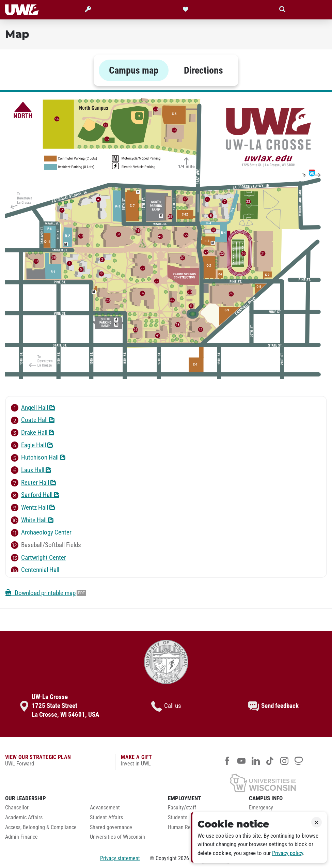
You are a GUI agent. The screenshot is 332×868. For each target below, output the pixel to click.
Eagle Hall (32, 445)
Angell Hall (33, 408)
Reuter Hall (33, 483)
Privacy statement (120, 858)
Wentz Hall (33, 508)
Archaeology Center (41, 532)
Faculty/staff (182, 808)
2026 (184, 858)
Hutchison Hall (38, 458)
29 (170, 216)
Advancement (105, 808)
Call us (166, 706)
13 (201, 329)
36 (243, 253)
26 (136, 329)
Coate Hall (33, 420)
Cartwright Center (38, 558)
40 (160, 236)
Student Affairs (106, 818)
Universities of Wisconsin (117, 837)
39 (81, 236)
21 (263, 253)
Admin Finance (21, 837)
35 (186, 235)
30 (182, 258)
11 (191, 306)
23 (108, 300)
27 (143, 268)
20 (190, 291)
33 (248, 201)
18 (178, 324)
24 (175, 130)
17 (185, 199)
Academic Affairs (24, 818)
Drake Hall (33, 433)
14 (142, 293)
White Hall (32, 520)
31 (118, 234)
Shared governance (111, 827)
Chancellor (17, 808)
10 (213, 230)
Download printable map (40, 593)
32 (222, 253)
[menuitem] (42, 810)
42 (172, 300)
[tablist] (166, 70)
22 (157, 281)
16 (138, 230)
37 (206, 252)
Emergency (261, 808)
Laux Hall (31, 470)
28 (156, 108)
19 (36, 261)
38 (54, 257)
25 (231, 294)
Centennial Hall (35, 570)
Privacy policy (288, 853)
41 (158, 335)
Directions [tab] (203, 70)
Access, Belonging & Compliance (41, 827)
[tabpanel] (166, 350)
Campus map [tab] (134, 70)
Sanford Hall (35, 495)
